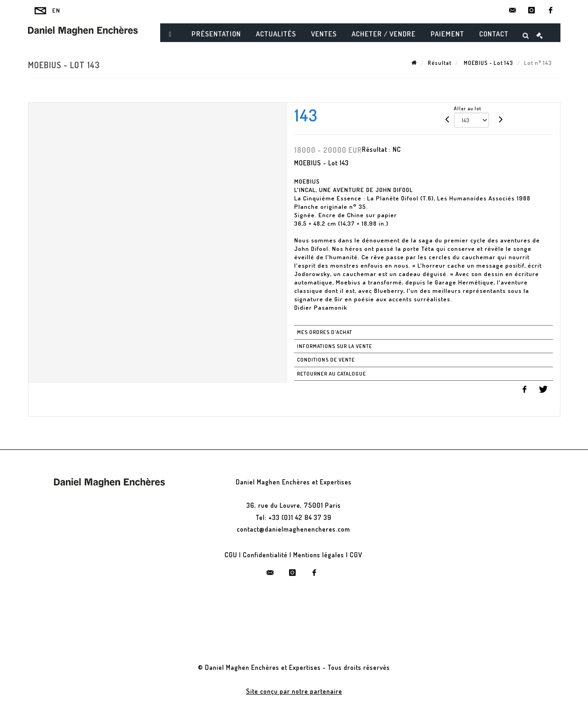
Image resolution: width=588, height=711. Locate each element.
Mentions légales (319, 555)
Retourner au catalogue (332, 374)
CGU (231, 555)
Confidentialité (265, 555)
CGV (356, 555)
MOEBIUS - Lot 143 (488, 63)
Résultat (440, 63)
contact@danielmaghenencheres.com (294, 529)
